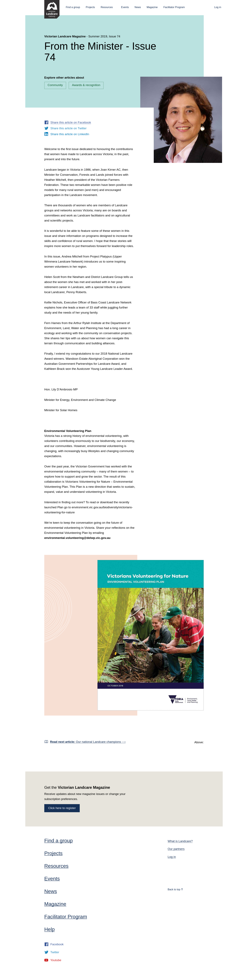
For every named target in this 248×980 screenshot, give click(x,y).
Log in (218, 7)
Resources (107, 7)
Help (50, 929)
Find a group (73, 7)
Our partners (176, 849)
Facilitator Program (174, 7)
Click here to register (62, 808)
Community (55, 85)
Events (125, 7)
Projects (90, 7)
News (138, 7)
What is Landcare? (180, 841)
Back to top (175, 889)
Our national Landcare (88, 742)
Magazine (152, 7)
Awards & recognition (86, 85)
